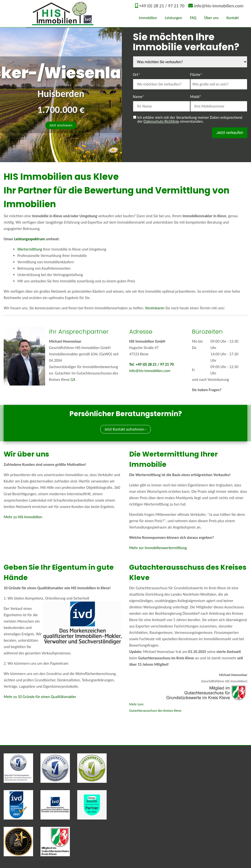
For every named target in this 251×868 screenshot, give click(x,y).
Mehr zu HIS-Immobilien (23, 517)
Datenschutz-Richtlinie (161, 121)
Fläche (196, 74)
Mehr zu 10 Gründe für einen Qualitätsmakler (40, 697)
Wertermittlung (30, 249)
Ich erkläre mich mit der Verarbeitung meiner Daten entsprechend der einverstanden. (190, 120)
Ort (137, 74)
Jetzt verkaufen (230, 133)
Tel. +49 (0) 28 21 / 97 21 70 (151, 364)
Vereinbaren (155, 308)
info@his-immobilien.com (219, 6)
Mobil (196, 96)
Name (139, 96)
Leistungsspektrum (30, 239)
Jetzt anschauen (61, 125)
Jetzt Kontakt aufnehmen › (125, 429)
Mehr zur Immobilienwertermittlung (158, 548)
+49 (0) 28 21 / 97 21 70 (162, 6)
